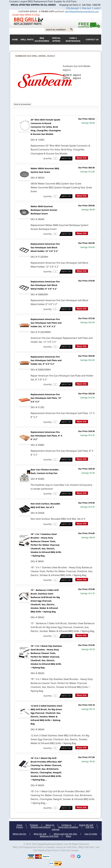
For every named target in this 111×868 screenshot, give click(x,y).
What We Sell (40, 834)
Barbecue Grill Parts (49, 836)
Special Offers (56, 40)
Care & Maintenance (73, 40)
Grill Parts (27, 40)
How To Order (91, 834)
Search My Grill (86, 825)
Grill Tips (90, 827)
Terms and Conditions (68, 827)
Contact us (66, 825)
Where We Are (19, 834)
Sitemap (56, 829)
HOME (15, 40)
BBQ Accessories (42, 40)
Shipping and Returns (40, 827)
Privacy (20, 827)
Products (34, 825)
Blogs (69, 836)
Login (97, 8)
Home (20, 825)
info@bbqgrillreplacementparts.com (82, 11)
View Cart (86, 8)
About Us (50, 825)
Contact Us (92, 40)
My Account (73, 8)
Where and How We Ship (65, 834)
